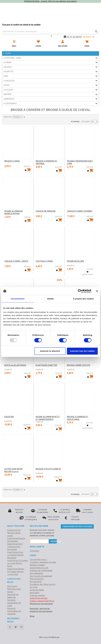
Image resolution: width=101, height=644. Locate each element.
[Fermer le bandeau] (97, 291)
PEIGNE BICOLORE (75, 261)
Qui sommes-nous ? (39, 559)
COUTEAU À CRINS (44, 261)
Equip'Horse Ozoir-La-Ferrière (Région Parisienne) (15, 555)
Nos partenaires (36, 573)
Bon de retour (36, 582)
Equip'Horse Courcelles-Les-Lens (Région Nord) (18, 563)
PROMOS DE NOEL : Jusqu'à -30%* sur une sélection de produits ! (51, 1)
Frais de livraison (37, 579)
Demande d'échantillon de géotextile (14, 611)
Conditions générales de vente (43, 562)
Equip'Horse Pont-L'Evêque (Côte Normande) (15, 547)
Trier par (7, 117)
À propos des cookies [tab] (84, 299)
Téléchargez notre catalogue (77, 526)
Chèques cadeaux (37, 595)
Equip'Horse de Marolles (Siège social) (14, 533)
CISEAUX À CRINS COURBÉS (80, 211)
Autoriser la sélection (50, 351)
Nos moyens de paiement (41, 576)
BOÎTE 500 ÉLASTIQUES (15, 365)
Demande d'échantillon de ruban (14, 603)
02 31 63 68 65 (74, 37)
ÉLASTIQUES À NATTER (46, 365)
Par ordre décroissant (25, 117)
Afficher (85, 122)
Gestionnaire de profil (39, 568)
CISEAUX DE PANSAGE (46, 211)
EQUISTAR (9, 417)
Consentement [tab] (18, 299)
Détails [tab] (50, 299)
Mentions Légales (37, 565)
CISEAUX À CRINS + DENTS (16, 261)
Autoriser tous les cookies (82, 351)
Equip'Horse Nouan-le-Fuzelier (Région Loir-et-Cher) (16, 572)
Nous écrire (12, 586)
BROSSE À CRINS (12, 161)
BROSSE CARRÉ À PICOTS (79, 365)
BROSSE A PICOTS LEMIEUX (48, 469)
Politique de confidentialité (41, 570)
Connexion (34, 551)
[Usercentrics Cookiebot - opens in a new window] (80, 291)
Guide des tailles (37, 590)
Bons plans (35, 593)
